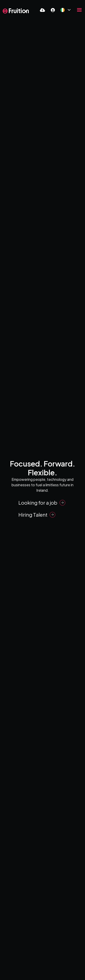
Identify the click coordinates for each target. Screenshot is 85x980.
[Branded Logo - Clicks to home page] (16, 11)
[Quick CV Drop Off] (42, 10)
